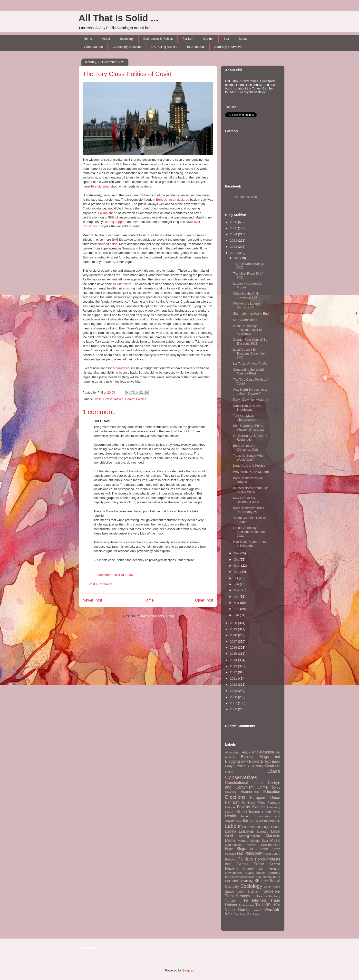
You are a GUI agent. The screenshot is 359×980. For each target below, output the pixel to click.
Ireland (269, 821)
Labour (233, 826)
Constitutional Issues (244, 783)
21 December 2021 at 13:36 (113, 575)
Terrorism (232, 901)
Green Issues (248, 812)
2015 (234, 654)
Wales (258, 910)
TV (258, 905)
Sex (226, 39)
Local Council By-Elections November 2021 (249, 532)
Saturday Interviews (228, 47)
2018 (234, 635)
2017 (234, 641)
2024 (234, 234)
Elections (235, 797)
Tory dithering (100, 186)
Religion (275, 869)
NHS (253, 849)
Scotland (274, 877)
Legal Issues (271, 827)
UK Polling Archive (164, 47)
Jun (237, 584)
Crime (263, 787)
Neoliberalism (271, 845)
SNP (265, 881)
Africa (246, 752)
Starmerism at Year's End (251, 313)
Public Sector (267, 864)
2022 (234, 247)
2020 (234, 623)
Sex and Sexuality (239, 881)
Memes (243, 841)
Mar (237, 603)
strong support (115, 222)
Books (243, 39)
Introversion (253, 821)
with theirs (124, 284)
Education (272, 792)
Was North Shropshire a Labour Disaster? (250, 391)
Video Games (93, 47)
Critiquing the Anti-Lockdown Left (246, 295)
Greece (230, 812)
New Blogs (236, 849)
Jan (237, 615)
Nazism (251, 845)
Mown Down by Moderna (251, 400)
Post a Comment (101, 584)
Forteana (274, 803)
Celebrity (257, 766)
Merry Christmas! (245, 320)
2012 (234, 672)
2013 (234, 666)
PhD (240, 854)
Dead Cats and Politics (249, 466)
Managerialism (250, 836)
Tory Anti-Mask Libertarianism (245, 418)
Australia (231, 757)
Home (88, 39)
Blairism (247, 757)
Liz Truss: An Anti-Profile (250, 363)
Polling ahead (108, 213)
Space (230, 892)
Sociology (127, 39)
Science (261, 877)
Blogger (188, 970)
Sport (241, 892)
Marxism (273, 836)
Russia (261, 873)
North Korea (270, 849)
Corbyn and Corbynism (253, 785)
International (196, 47)
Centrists (273, 766)
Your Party (240, 914)
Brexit (266, 761)
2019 (234, 629)
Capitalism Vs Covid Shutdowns (247, 408)
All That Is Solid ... (119, 18)
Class (98, 399)
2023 (234, 241)
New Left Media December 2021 (246, 500)
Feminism (249, 803)
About (106, 39)
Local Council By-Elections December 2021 (249, 353)
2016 (234, 648)
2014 (234, 660)
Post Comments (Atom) (158, 616)
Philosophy (254, 853)
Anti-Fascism (263, 752)
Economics (250, 792)
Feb (237, 609)
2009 (234, 691)
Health (130, 399)
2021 (234, 253)
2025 (234, 228)
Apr (237, 597)
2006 (234, 709)
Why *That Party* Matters (251, 472)
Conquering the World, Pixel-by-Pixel (249, 371)
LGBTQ (231, 832)
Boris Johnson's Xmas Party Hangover (249, 510)
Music (275, 840)
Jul (236, 578)
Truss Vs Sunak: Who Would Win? (248, 458)
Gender (209, 39)
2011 (234, 678)
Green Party (271, 812)
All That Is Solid (246, 197)
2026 (234, 222)
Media (230, 840)
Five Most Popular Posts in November (250, 544)
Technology (272, 896)
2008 (234, 697)
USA (276, 905)
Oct (237, 559)
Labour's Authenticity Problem (248, 285)
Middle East (259, 841)
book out (231, 88)
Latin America (252, 827)
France (230, 807)
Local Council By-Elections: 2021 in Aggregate (247, 330)
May (237, 590)
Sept (237, 566)
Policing (231, 859)
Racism (232, 868)
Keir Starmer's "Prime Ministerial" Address (249, 428)
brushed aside (107, 244)
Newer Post (92, 600)
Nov (237, 553)
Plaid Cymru (272, 854)
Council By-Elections (127, 47)
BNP (245, 762)
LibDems (246, 831)
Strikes (257, 896)
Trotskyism (246, 905)
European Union (265, 797)
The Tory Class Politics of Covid (127, 74)
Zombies (253, 914)
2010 (234, 685)
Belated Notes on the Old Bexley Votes (251, 490)
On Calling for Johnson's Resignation (250, 438)
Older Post (204, 600)
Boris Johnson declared (173, 200)
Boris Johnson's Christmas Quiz (246, 448)
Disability (231, 792)
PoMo (260, 859)
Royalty (249, 873)
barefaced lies (125, 368)
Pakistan (231, 854)
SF (257, 881)
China (229, 772)
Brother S (242, 766)
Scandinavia (247, 877)
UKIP (266, 905)
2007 (234, 703)
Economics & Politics (158, 39)
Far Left (188, 39)
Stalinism (254, 892)
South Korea (272, 887)
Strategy (243, 896)
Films (261, 803)
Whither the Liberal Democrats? (246, 305)
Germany (274, 807)
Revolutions (233, 873)
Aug (237, 572)
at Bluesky (241, 92)
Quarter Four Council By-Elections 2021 (251, 342)
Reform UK (253, 869)
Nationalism (233, 845)
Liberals (262, 832)
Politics (141, 399)
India (239, 821)
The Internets (254, 900)
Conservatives (113, 399)
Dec (237, 258)
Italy (277, 821)
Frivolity (243, 807)
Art (278, 752)
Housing (246, 816)
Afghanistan (233, 752)
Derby (276, 787)
